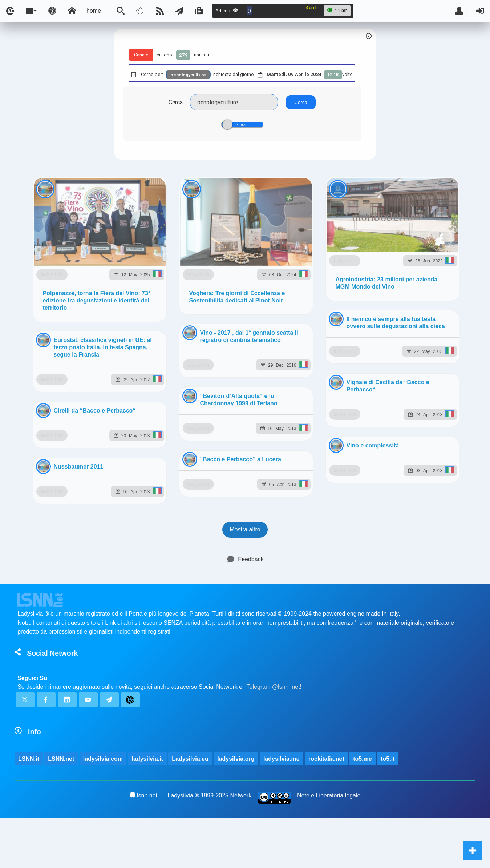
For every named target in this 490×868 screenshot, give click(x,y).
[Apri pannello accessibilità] (52, 11)
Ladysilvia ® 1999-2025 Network (210, 460)
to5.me (363, 423)
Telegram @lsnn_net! (274, 351)
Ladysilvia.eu (190, 423)
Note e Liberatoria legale (329, 460)
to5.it (388, 423)
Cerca (176, 102)
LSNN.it (29, 423)
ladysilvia (87, 248)
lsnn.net (144, 459)
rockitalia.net (326, 423)
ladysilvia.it (147, 423)
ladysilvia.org (236, 423)
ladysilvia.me (282, 423)
